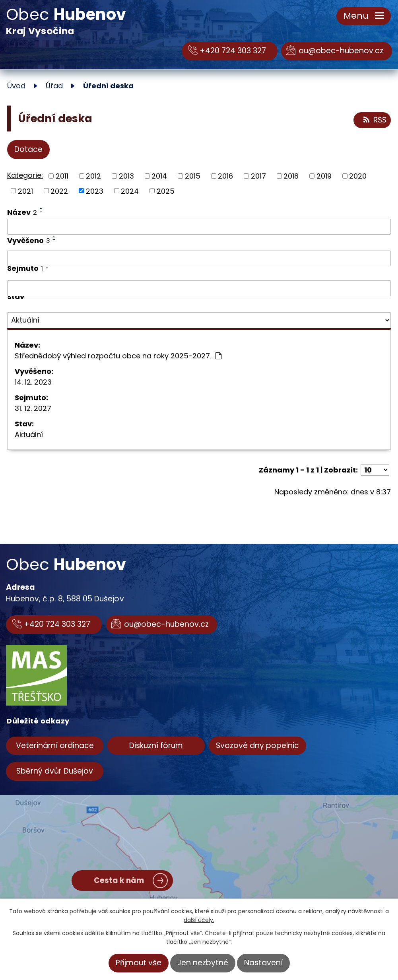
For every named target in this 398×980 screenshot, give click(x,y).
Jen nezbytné (203, 963)
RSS (374, 120)
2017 (258, 176)
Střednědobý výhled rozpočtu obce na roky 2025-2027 (118, 356)
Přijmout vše (139, 963)
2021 (25, 191)
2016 (225, 176)
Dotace (28, 149)
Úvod (16, 86)
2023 (95, 191)
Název (22, 212)
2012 (93, 176)
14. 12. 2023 (33, 382)
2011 (62, 176)
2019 (324, 176)
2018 (291, 176)
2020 (358, 176)
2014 (159, 176)
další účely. (199, 920)
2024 (130, 191)
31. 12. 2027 (33, 408)
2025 (166, 191)
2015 (193, 176)
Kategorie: (25, 175)
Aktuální (29, 435)
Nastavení (263, 963)
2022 (59, 191)
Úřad (54, 86)
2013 (126, 176)
